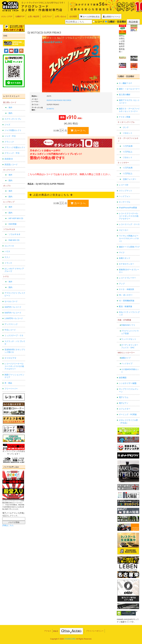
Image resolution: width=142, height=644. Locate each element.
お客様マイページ (110, 17)
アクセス (48, 215)
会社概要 (73, 16)
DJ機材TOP (20, 16)
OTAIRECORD (70, 223)
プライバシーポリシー (95, 215)
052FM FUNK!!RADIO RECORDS (31, 100)
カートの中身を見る (89, 17)
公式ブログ (47, 16)
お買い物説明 (33, 16)
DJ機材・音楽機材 (116, 22)
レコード (99, 22)
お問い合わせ (61, 16)
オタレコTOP (7, 16)
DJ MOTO (23, 109)
